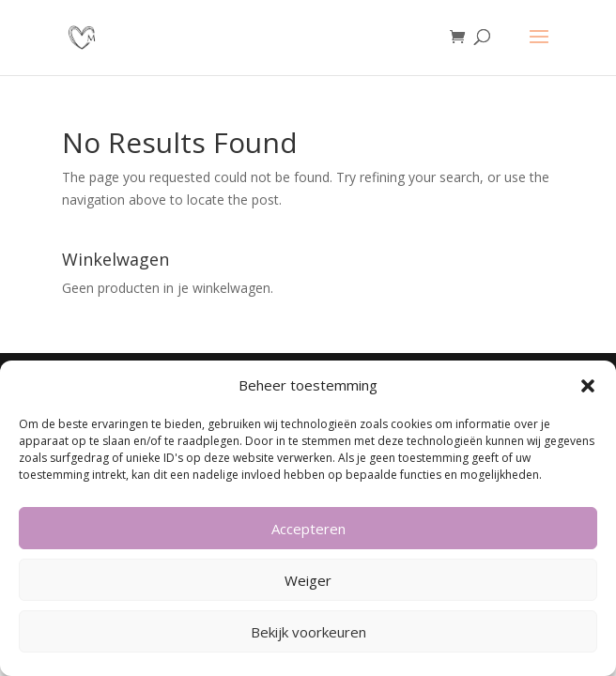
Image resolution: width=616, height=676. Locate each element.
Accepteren (308, 529)
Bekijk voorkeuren (308, 632)
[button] (588, 386)
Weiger (308, 580)
